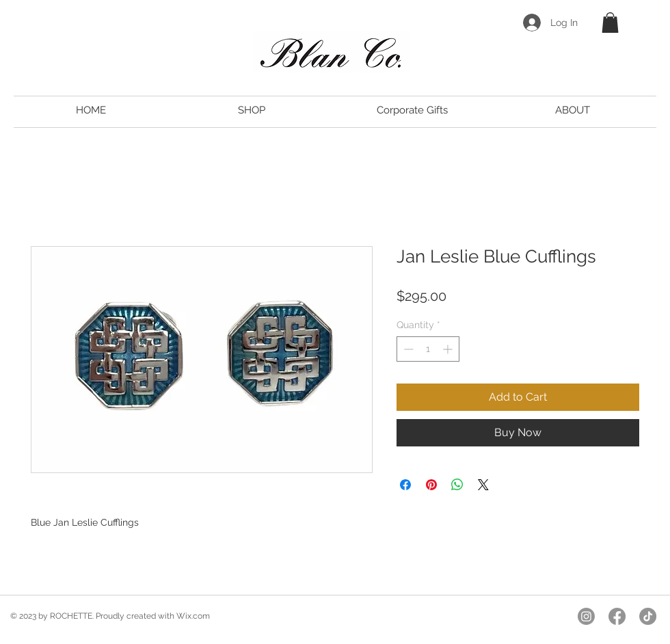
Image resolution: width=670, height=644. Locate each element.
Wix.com (193, 616)
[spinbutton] (428, 349)
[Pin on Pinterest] (431, 485)
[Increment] (449, 349)
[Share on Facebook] (405, 485)
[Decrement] (407, 349)
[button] (610, 23)
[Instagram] (586, 616)
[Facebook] (617, 616)
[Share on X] (483, 485)
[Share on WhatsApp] (457, 485)
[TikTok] (648, 616)
